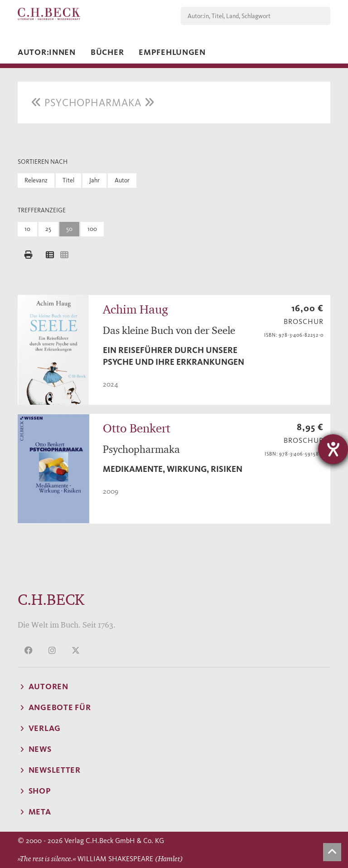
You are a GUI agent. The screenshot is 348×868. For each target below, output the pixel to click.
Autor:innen (47, 52)
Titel (68, 180)
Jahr (94, 180)
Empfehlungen (172, 52)
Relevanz (36, 180)
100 (92, 229)
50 (69, 229)
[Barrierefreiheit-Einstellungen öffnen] (333, 449)
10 (27, 229)
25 (48, 229)
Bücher (107, 52)
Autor (122, 180)
